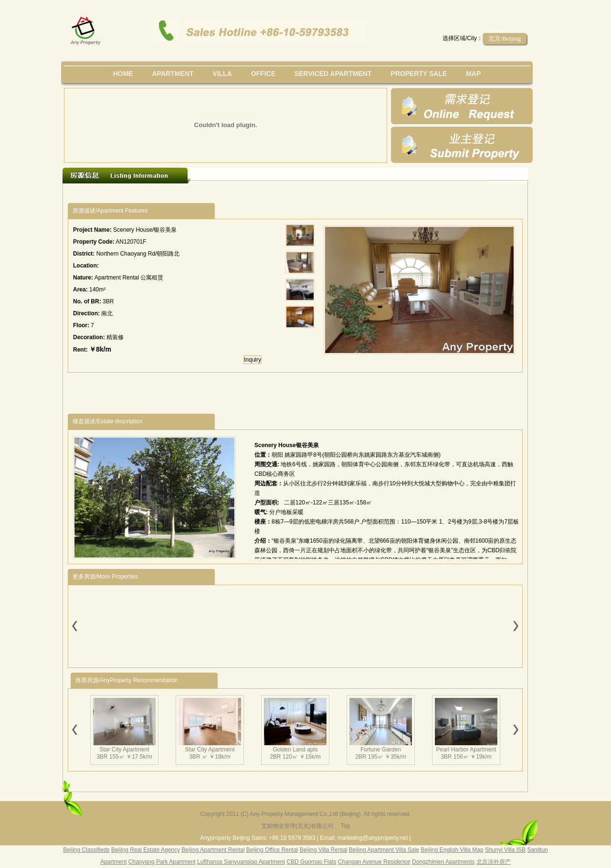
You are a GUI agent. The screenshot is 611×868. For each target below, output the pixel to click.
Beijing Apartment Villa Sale (384, 850)
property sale (419, 74)
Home (123, 74)
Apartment (173, 74)
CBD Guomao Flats (311, 862)
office (263, 74)
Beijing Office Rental (272, 850)
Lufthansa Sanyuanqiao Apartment (241, 862)
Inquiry (253, 360)
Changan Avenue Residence (374, 862)
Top (345, 826)
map (473, 74)
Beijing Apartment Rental (213, 850)
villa (222, 74)
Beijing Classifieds (86, 850)
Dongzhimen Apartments (443, 862)
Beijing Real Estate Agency (146, 850)
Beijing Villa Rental (324, 850)
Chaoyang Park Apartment (162, 862)
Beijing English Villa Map (452, 850)
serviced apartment (333, 74)
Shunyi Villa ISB (505, 850)
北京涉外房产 (494, 862)
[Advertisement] (243, 193)
